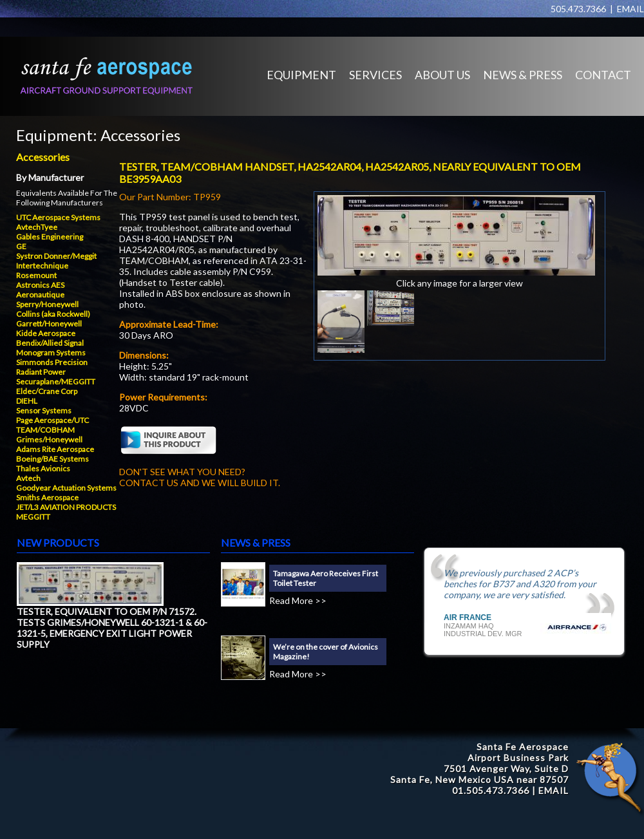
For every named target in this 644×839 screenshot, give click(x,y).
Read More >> (298, 600)
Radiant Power (41, 372)
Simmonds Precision (52, 362)
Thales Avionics (43, 468)
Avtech (28, 478)
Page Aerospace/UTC (52, 420)
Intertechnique (42, 266)
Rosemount (36, 275)
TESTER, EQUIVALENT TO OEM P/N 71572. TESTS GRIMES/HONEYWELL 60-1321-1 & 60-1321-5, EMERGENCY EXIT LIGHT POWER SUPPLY (112, 628)
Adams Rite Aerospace (55, 449)
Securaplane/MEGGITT (56, 382)
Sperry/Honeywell (47, 304)
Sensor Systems (44, 410)
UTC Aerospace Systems (58, 217)
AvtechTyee (37, 227)
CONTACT (603, 75)
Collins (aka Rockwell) (53, 314)
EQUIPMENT (301, 75)
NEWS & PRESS (523, 75)
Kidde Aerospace (46, 333)
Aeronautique (40, 295)
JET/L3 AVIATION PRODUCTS (66, 507)
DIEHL (27, 401)
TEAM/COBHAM (45, 430)
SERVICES (375, 75)
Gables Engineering (50, 237)
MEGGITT (33, 517)
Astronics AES (40, 285)
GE (21, 246)
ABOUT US (442, 75)
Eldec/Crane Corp (47, 391)
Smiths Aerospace (47, 497)
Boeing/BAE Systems (52, 459)
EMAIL (630, 9)
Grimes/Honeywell (49, 439)
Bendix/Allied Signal (50, 343)
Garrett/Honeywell (49, 324)
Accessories (140, 135)
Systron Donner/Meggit (56, 256)
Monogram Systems (51, 353)
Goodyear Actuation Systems (66, 488)
